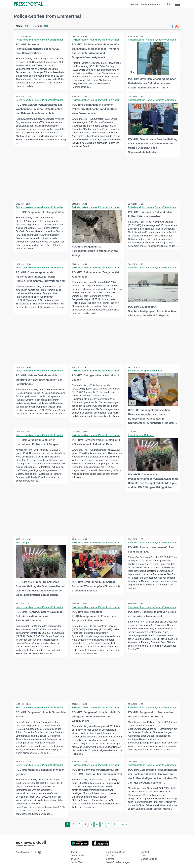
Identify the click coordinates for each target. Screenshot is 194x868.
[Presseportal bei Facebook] (31, 851)
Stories (135, 5)
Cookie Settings (149, 858)
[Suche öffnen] (169, 4)
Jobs (143, 854)
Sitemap (110, 858)
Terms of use (78, 854)
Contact (145, 851)
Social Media (78, 861)
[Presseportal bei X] (35, 851)
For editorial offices (116, 851)
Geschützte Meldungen (118, 861)
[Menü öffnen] (178, 4)
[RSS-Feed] (177, 26)
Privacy (75, 858)
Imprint (75, 851)
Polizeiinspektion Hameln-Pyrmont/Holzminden (40, 40)
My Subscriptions (150, 5)
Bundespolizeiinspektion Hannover (146, 370)
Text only (111, 854)
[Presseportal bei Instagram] (39, 851)
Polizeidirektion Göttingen (141, 434)
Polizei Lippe (23, 541)
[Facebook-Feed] (172, 26)
